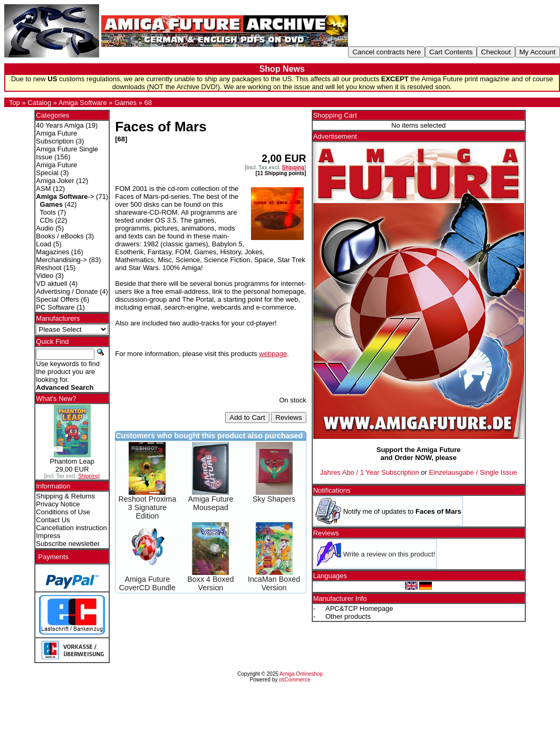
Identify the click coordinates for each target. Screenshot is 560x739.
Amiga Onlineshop (301, 674)
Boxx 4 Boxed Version (210, 583)
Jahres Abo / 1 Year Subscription (370, 472)
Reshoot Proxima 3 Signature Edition (147, 507)
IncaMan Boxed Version (274, 583)
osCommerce (295, 680)
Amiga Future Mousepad (211, 503)
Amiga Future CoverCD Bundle (147, 583)
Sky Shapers (274, 499)
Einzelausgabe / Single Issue (473, 472)
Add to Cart (247, 418)
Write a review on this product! (389, 554)
